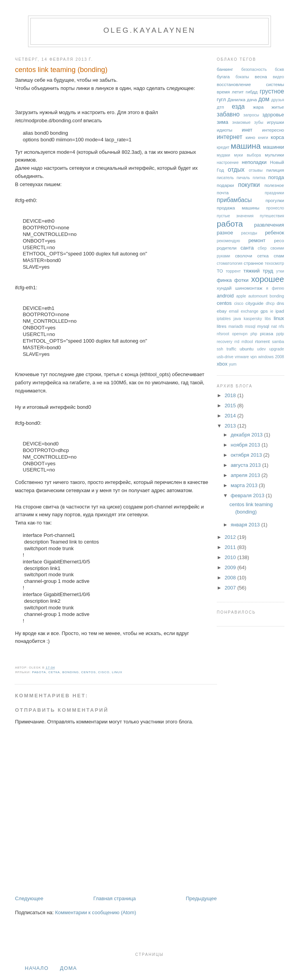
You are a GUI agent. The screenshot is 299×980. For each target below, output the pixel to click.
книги (263, 138)
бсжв (280, 69)
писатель (225, 178)
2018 (231, 395)
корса (278, 137)
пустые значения (235, 216)
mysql (263, 326)
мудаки (223, 155)
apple (241, 296)
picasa (267, 333)
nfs (281, 326)
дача (252, 99)
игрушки (276, 122)
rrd (237, 342)
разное (225, 233)
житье (278, 107)
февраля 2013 (248, 495)
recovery (225, 342)
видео (279, 77)
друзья (278, 100)
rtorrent (262, 341)
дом (264, 99)
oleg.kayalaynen (149, 30)
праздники (274, 193)
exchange (249, 311)
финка (224, 280)
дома (69, 968)
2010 (231, 557)
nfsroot (223, 334)
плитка (259, 178)
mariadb (236, 326)
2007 (231, 588)
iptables (224, 319)
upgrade (276, 349)
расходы (249, 233)
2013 (231, 426)
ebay (222, 311)
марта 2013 (244, 485)
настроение (228, 163)
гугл (221, 99)
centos (88, 672)
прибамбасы (234, 200)
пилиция (275, 170)
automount (258, 296)
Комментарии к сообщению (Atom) (96, 912)
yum (233, 364)
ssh (220, 349)
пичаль (243, 178)
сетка (54, 672)
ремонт (257, 240)
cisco (104, 672)
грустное (272, 91)
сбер (262, 248)
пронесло (275, 208)
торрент (233, 271)
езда (238, 106)
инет (247, 130)
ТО (220, 271)
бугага (223, 77)
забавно (228, 114)
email (234, 311)
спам (279, 256)
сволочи (244, 256)
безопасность (254, 69)
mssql (250, 326)
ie (272, 311)
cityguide (255, 303)
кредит (223, 147)
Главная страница (115, 898)
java (237, 319)
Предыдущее (201, 898)
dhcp (270, 304)
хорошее (268, 279)
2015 (231, 406)
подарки (225, 185)
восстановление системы (251, 84)
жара (258, 107)
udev (261, 349)
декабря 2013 (247, 435)
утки (280, 271)
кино (251, 137)
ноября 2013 (246, 445)
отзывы (256, 170)
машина (245, 146)
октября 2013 (247, 455)
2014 (231, 416)
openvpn (240, 334)
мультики (274, 155)
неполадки (254, 162)
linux (117, 672)
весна (261, 77)
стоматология (230, 263)
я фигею (275, 288)
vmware (242, 357)
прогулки (275, 200)
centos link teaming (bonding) (61, 70)
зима (222, 122)
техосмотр (274, 263)
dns (281, 303)
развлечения (269, 225)
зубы (259, 122)
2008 (231, 578)
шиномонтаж (249, 288)
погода (276, 177)
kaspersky (253, 319)
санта (247, 248)
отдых (236, 170)
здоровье (273, 115)
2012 (231, 537)
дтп (221, 107)
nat (274, 326)
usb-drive (225, 357)
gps (264, 311)
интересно (273, 130)
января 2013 (246, 525)
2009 (231, 567)
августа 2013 (246, 465)
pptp (280, 334)
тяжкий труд (258, 271)
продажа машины (238, 208)
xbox (222, 364)
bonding (71, 672)
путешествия (272, 216)
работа (39, 672)
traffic (231, 349)
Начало (37, 968)
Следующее (29, 898)
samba (278, 342)
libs (268, 319)
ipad (280, 311)
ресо (279, 240)
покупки (249, 185)
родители (227, 248)
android (225, 296)
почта (223, 193)
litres (222, 326)
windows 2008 (271, 357)
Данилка (236, 99)
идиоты (225, 130)
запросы (251, 115)
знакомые (241, 122)
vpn (254, 357)
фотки (242, 280)
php (254, 334)
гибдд (252, 92)
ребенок (275, 233)
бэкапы (242, 77)
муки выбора (247, 155)
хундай (224, 288)
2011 (231, 547)
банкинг (225, 69)
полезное (274, 185)
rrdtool (247, 342)
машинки (274, 147)
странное (253, 263)
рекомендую (229, 241)
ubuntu (247, 349)
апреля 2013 (246, 475)
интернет (230, 137)
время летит (230, 92)
